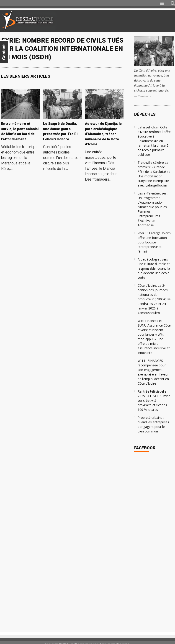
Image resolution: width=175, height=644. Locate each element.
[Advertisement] (121, 21)
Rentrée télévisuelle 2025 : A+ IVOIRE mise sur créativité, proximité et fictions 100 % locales (154, 400)
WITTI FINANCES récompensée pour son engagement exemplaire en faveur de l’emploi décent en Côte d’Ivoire (153, 372)
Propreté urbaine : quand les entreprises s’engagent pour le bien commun (153, 424)
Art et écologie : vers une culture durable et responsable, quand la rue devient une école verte (154, 268)
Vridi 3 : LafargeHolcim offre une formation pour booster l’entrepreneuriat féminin (154, 242)
